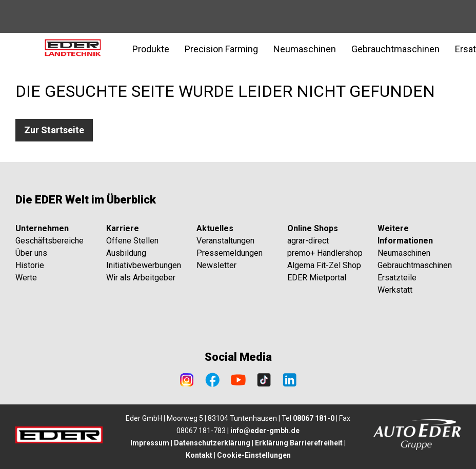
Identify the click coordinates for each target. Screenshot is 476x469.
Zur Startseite (54, 130)
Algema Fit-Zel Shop (324, 265)
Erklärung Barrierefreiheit (299, 443)
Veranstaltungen (225, 241)
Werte (26, 278)
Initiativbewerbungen (144, 265)
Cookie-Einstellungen (254, 455)
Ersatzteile (397, 278)
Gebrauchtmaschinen (415, 265)
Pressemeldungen (230, 253)
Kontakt (199, 455)
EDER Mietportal (317, 278)
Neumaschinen (404, 253)
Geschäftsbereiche (49, 241)
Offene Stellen (132, 241)
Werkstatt (395, 290)
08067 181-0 (314, 418)
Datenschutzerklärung (212, 443)
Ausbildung (126, 253)
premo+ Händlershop (325, 253)
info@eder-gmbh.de (265, 431)
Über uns (31, 253)
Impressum (150, 443)
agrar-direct (308, 241)
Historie (30, 265)
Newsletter (216, 265)
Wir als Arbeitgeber (141, 278)
